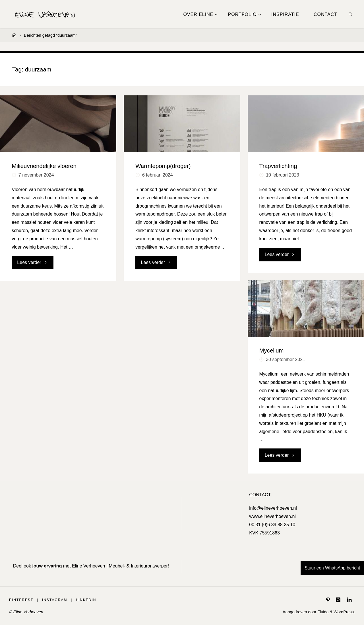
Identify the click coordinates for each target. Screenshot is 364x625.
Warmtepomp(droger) (163, 166)
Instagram (57, 600)
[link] (351, 14)
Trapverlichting (278, 166)
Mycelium (272, 351)
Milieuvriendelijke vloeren (44, 166)
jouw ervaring (47, 566)
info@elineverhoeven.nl (273, 508)
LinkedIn (89, 600)
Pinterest (22, 600)
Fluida (322, 612)
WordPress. (344, 612)
